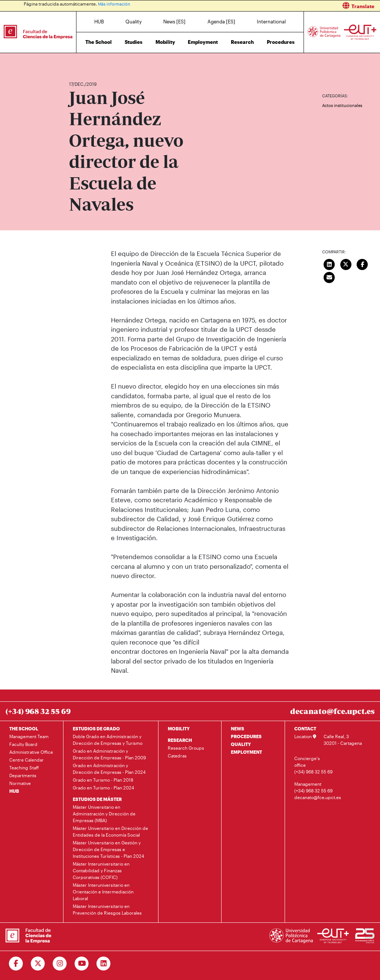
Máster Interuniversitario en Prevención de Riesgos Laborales (107, 909)
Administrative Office (31, 752)
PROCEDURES (246, 736)
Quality (134, 22)
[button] (288, 6)
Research (242, 42)
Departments (23, 775)
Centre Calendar (27, 760)
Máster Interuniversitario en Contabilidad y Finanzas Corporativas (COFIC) (101, 870)
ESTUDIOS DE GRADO (96, 728)
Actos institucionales (342, 105)
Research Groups (186, 748)
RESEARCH (180, 740)
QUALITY (241, 744)
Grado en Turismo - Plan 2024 (103, 788)
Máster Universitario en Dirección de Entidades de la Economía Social (110, 831)
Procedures (281, 42)
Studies (134, 42)
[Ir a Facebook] (16, 964)
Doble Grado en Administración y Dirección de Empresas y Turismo (108, 740)
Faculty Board (23, 744)
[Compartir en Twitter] (346, 263)
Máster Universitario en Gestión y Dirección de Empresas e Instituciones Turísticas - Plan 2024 (108, 849)
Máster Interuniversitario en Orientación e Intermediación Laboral (103, 892)
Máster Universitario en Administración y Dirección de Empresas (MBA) (104, 814)
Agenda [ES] (221, 22)
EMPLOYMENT (246, 752)
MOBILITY (179, 728)
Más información (115, 4)
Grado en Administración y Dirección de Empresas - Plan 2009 (109, 754)
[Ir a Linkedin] (104, 964)
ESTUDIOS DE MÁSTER (97, 799)
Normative (20, 783)
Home (75, 62)
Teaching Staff (24, 768)
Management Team (29, 736)
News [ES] (174, 22)
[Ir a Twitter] (38, 964)
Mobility (165, 42)
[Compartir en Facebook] (362, 263)
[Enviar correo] (329, 276)
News (89, 62)
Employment (203, 42)
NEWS (237, 728)
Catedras (177, 756)
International (271, 22)
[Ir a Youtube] (82, 964)
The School (99, 42)
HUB (99, 22)
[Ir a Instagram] (60, 964)
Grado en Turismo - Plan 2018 (103, 780)
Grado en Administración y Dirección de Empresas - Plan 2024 (109, 769)
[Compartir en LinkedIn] (329, 263)
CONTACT (305, 728)
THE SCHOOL (24, 728)
